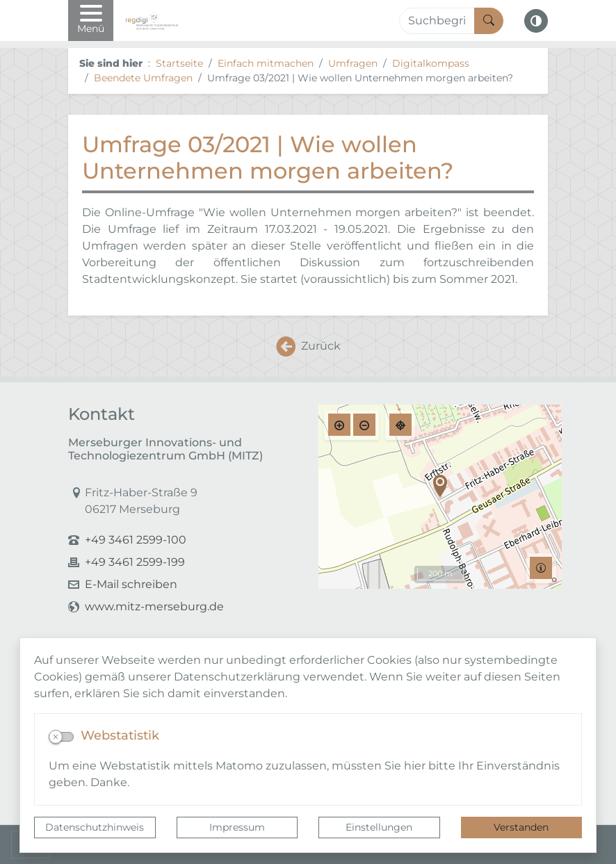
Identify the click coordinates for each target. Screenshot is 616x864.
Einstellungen (379, 827)
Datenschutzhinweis (95, 827)
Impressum (237, 827)
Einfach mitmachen (266, 63)
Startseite (179, 63)
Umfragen (353, 63)
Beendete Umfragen (143, 78)
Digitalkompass (431, 63)
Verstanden (521, 827)
